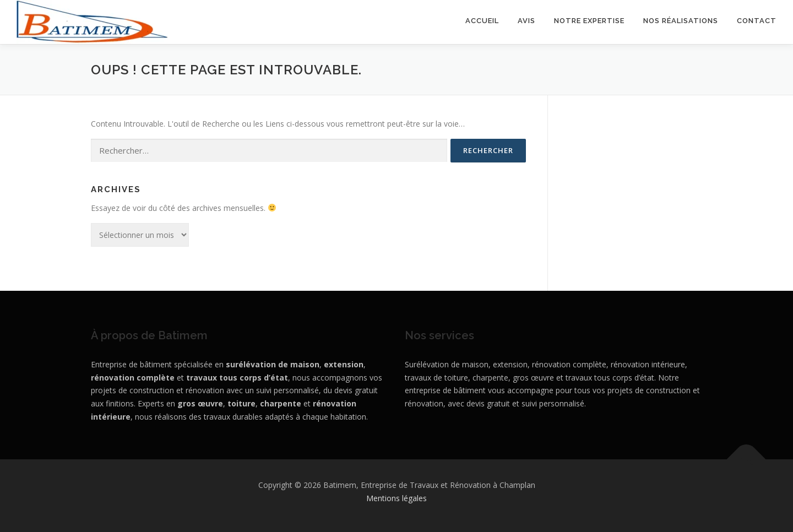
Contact (757, 21)
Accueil (482, 21)
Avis (526, 21)
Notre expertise (589, 21)
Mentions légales (397, 498)
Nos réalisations (681, 21)
